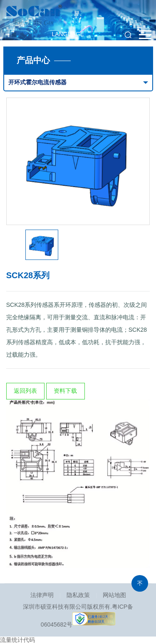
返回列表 (25, 391)
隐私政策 (78, 595)
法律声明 (42, 595)
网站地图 (114, 595)
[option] (78, 161)
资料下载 (65, 391)
